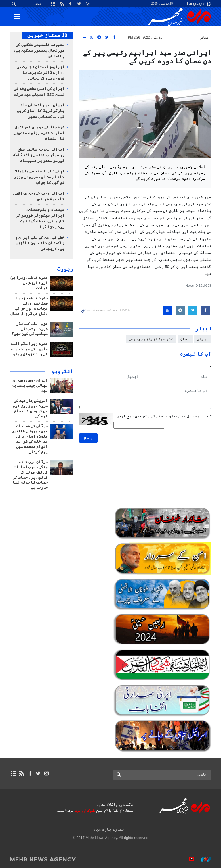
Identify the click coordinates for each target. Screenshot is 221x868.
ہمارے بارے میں (109, 829)
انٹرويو (62, 372)
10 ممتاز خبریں (47, 35)
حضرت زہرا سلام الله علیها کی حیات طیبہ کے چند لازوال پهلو (29, 349)
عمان (185, 339)
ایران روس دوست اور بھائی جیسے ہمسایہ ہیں (29, 386)
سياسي (204, 37)
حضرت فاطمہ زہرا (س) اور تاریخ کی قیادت (29, 283)
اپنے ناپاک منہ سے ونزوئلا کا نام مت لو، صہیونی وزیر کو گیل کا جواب (39, 177)
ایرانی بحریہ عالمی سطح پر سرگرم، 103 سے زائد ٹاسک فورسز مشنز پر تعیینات (39, 155)
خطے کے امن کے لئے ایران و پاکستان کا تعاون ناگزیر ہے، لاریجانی (40, 243)
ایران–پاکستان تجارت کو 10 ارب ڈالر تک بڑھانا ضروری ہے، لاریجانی (41, 73)
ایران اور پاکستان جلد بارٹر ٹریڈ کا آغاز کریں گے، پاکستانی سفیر (41, 111)
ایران (203, 339)
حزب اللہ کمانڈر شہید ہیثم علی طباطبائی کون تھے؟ (30, 329)
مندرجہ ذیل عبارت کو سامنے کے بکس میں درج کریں (164, 416)
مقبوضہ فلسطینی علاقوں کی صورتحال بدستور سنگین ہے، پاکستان (39, 51)
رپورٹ (65, 269)
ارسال (88, 438)
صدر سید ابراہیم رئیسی (151, 339)
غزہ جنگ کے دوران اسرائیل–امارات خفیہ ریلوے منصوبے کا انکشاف (39, 133)
